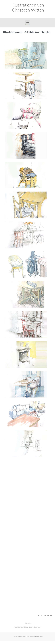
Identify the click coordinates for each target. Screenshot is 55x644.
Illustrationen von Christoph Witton (28, 8)
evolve (14, 637)
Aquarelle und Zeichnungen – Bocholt (27, 627)
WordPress (40, 637)
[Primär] (28, 23)
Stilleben (28, 623)
